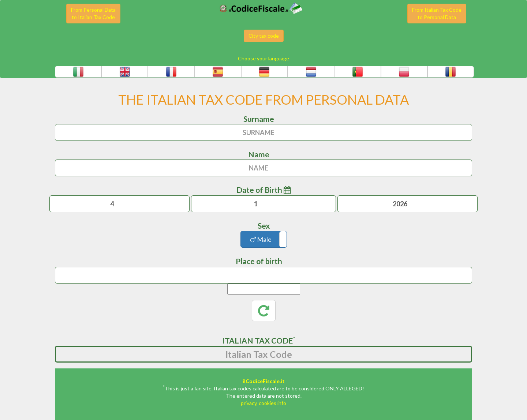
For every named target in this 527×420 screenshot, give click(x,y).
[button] (78, 72)
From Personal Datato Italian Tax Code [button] (93, 13)
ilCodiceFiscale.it (264, 381)
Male (261, 239)
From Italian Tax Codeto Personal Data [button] (437, 13)
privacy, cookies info (263, 403)
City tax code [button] (264, 36)
